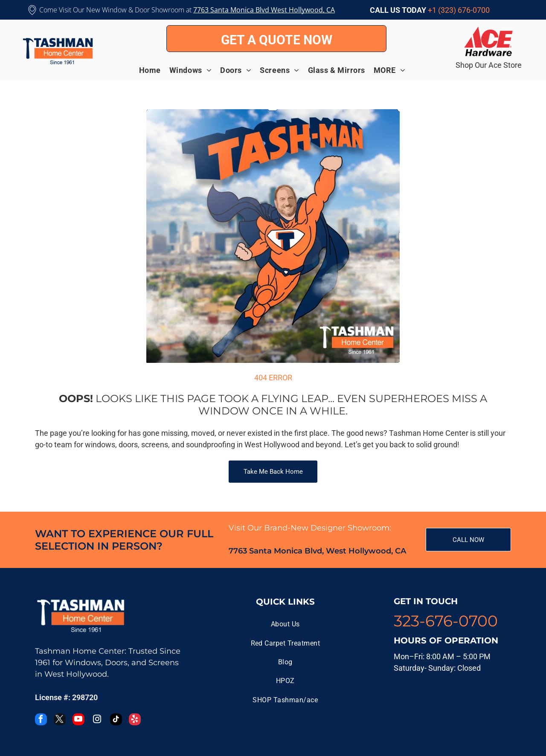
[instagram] (97, 720)
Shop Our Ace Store (489, 65)
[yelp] (135, 720)
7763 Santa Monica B (227, 10)
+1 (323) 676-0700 (459, 10)
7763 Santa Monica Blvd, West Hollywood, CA (317, 551)
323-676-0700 (446, 621)
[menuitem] (154, 70)
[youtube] (78, 720)
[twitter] (60, 720)
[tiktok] (116, 720)
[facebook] (41, 720)
